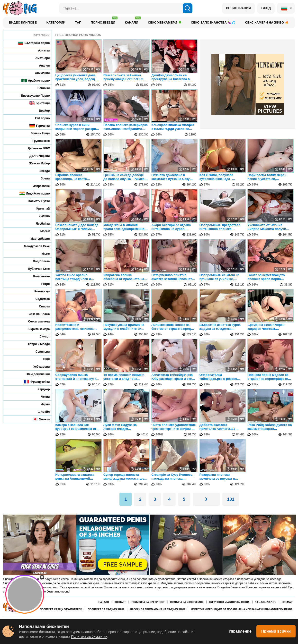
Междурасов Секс (34, 246)
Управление (240, 631)
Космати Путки (36, 201)
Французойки (37, 382)
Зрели (42, 178)
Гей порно (39, 118)
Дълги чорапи (36, 156)
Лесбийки (40, 224)
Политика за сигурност (148, 602)
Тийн (43, 359)
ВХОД (266, 8)
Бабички (40, 88)
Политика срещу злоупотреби (61, 609)
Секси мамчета (36, 321)
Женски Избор (36, 163)
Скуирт (41, 336)
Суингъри (39, 352)
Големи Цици (37, 133)
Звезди (41, 171)
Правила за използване (187, 602)
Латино (41, 216)
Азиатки (41, 50)
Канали (133, 21)
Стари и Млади (36, 344)
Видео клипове (23, 22)
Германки (40, 126)
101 (231, 499)
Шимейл (41, 412)
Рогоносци (39, 291)
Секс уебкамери (165, 22)
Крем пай (40, 208)
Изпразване (38, 186)
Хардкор (41, 389)
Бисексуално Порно (32, 96)
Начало (104, 602)
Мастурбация (37, 239)
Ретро (42, 284)
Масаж (42, 231)
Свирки (41, 306)
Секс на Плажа (36, 314)
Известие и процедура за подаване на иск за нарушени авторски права (242, 609)
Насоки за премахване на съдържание (158, 609)
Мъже (42, 254)
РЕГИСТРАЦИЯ (239, 8)
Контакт (120, 602)
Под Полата (38, 261)
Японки (41, 419)
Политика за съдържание (106, 609)
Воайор (41, 111)
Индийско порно (35, 193)
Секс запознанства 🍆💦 (213, 22)
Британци (40, 103)
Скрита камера (36, 329)
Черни (42, 404)
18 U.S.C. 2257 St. (266, 602)
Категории (56, 22)
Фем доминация (35, 374)
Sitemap (287, 602)
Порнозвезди (104, 21)
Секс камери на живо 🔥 (267, 22)
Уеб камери (38, 367)
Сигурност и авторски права (229, 602)
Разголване (38, 276)
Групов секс (38, 141)
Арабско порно (36, 80)
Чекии (42, 397)
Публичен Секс (36, 269)
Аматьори (39, 58)
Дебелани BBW (35, 148)
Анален (41, 65)
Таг (78, 22)
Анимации (39, 73)
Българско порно (34, 43)
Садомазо (39, 299)
